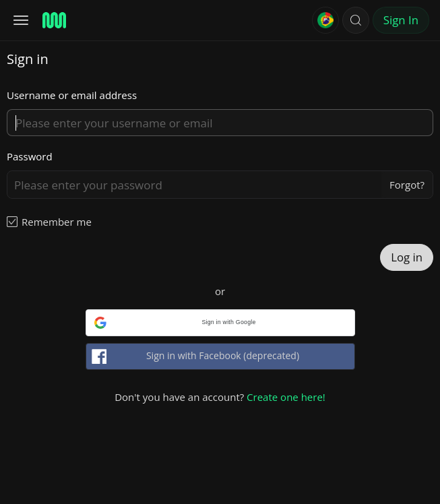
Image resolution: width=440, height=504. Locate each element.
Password (30, 156)
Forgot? (407, 185)
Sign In (401, 20)
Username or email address (72, 95)
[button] (356, 20)
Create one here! (286, 397)
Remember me (57, 222)
